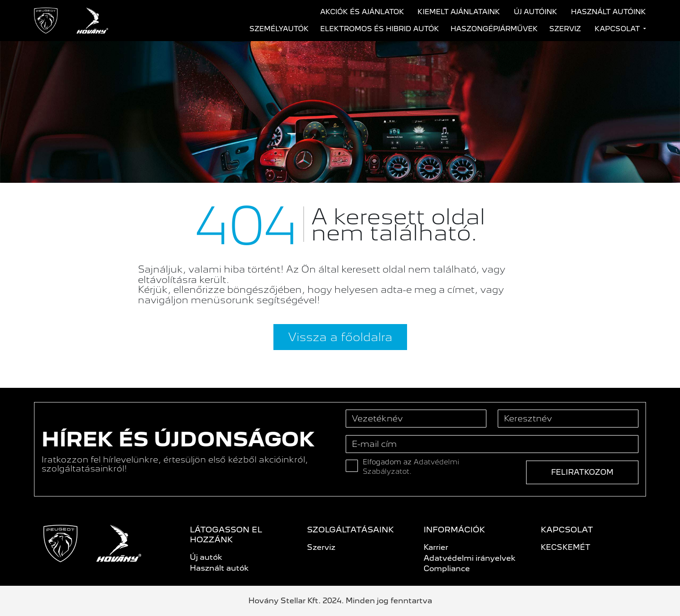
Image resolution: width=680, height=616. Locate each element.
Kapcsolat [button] (618, 29)
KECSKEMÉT (565, 547)
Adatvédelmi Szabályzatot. (411, 467)
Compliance (447, 569)
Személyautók (279, 29)
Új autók (206, 557)
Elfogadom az (411, 467)
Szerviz (565, 29)
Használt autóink (608, 12)
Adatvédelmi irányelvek (470, 558)
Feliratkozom (582, 472)
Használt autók (219, 568)
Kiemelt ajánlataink (459, 12)
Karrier (436, 547)
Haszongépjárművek (494, 29)
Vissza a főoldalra (340, 337)
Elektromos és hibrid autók (380, 29)
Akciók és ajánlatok (362, 12)
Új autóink (535, 12)
